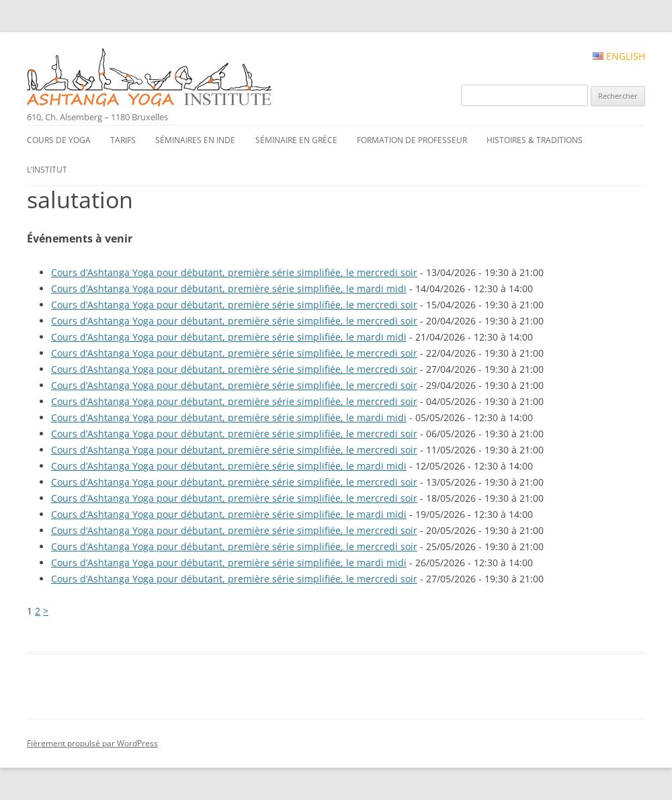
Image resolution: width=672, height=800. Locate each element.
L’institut (47, 170)
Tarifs (123, 140)
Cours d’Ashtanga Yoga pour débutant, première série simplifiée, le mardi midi (229, 288)
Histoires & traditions (535, 140)
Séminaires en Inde (195, 140)
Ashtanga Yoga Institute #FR (172, 79)
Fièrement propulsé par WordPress (92, 743)
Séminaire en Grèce (296, 140)
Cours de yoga (59, 140)
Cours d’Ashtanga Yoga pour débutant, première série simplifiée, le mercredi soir (234, 272)
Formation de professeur (412, 140)
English (619, 56)
